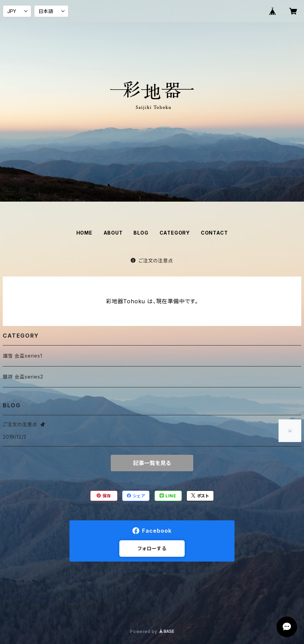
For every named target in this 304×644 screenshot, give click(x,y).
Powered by (152, 631)
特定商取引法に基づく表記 (86, 607)
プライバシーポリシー (29, 607)
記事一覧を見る (152, 463)
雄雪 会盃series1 (23, 356)
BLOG (141, 233)
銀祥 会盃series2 (23, 377)
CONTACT (214, 233)
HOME (84, 233)
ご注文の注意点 (152, 261)
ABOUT (113, 233)
